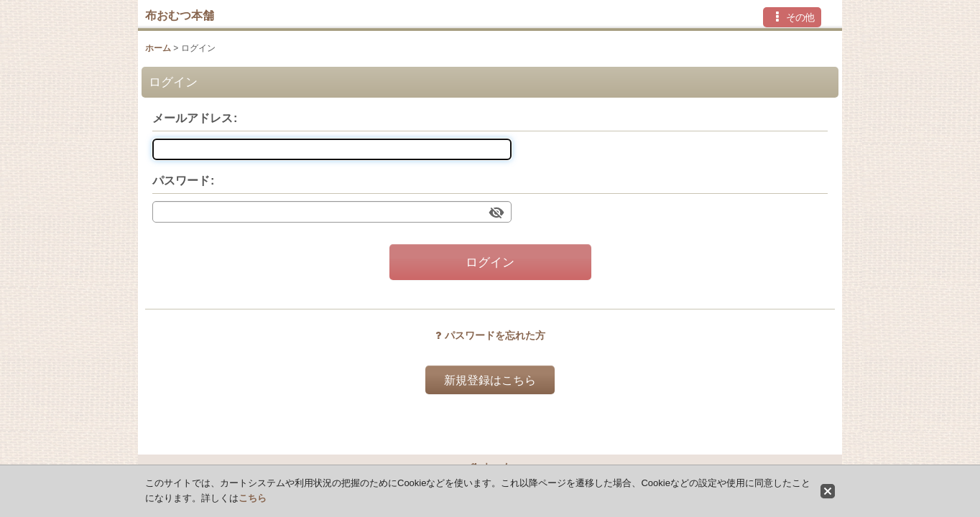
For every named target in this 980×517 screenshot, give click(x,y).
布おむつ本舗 (180, 15)
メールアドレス (193, 118)
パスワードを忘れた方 (490, 335)
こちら (253, 498)
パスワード (181, 180)
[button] (792, 17)
